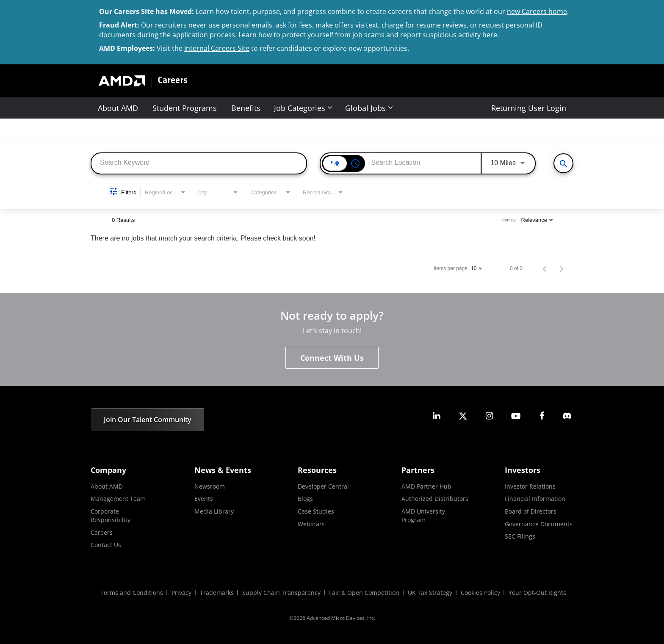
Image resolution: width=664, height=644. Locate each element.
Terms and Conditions (132, 593)
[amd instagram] (489, 416)
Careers (173, 81)
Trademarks (217, 593)
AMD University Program (423, 515)
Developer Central (323, 486)
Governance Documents (539, 524)
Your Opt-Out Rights (537, 593)
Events (204, 499)
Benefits (246, 108)
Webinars (311, 524)
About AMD (118, 108)
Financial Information (535, 499)
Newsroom (210, 486)
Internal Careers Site (217, 48)
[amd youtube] (516, 416)
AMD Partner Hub (426, 486)
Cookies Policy (480, 593)
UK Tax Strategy (430, 593)
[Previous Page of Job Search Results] (545, 268)
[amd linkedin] (437, 416)
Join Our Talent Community (148, 420)
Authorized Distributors (435, 499)
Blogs (305, 499)
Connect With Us (332, 358)
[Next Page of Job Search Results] (562, 268)
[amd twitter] (463, 416)
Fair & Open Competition (364, 593)
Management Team (118, 499)
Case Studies (316, 511)
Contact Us (106, 545)
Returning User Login (529, 108)
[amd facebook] (542, 416)
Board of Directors (531, 511)
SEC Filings (520, 536)
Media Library (214, 511)
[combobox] (199, 163)
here (490, 35)
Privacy (181, 593)
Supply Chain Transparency (281, 593)
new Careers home (537, 11)
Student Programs (185, 108)
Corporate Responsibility (111, 515)
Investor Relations (530, 486)
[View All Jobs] (563, 163)
